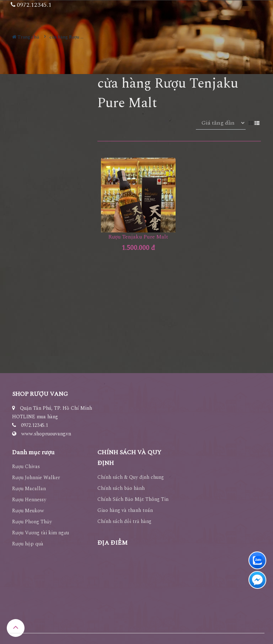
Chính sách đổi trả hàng (124, 521)
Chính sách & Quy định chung (131, 477)
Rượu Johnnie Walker (36, 478)
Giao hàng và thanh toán (125, 510)
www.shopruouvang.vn (46, 434)
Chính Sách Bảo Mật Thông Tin (133, 499)
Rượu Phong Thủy (32, 522)
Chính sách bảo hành (121, 488)
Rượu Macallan (29, 489)
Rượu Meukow (28, 511)
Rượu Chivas (26, 467)
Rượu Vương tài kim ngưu (41, 533)
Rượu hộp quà (28, 544)
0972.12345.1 (34, 425)
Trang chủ (26, 37)
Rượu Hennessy (29, 500)
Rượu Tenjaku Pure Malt (138, 237)
